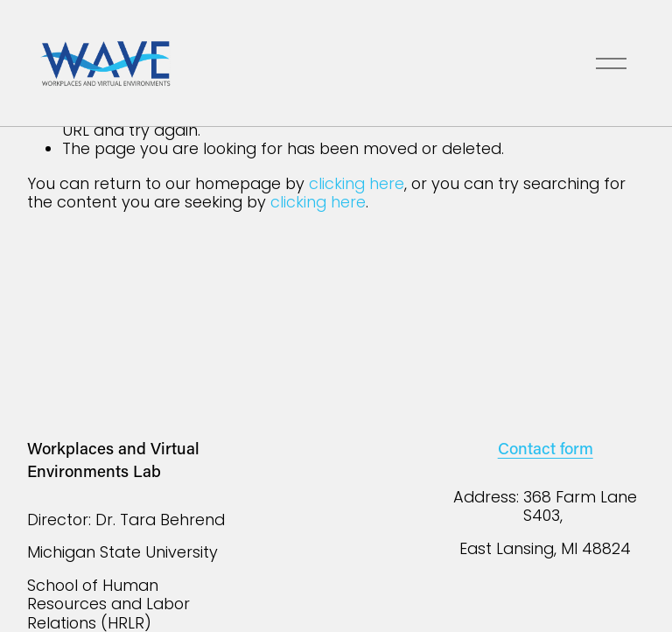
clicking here (357, 183)
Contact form (546, 448)
